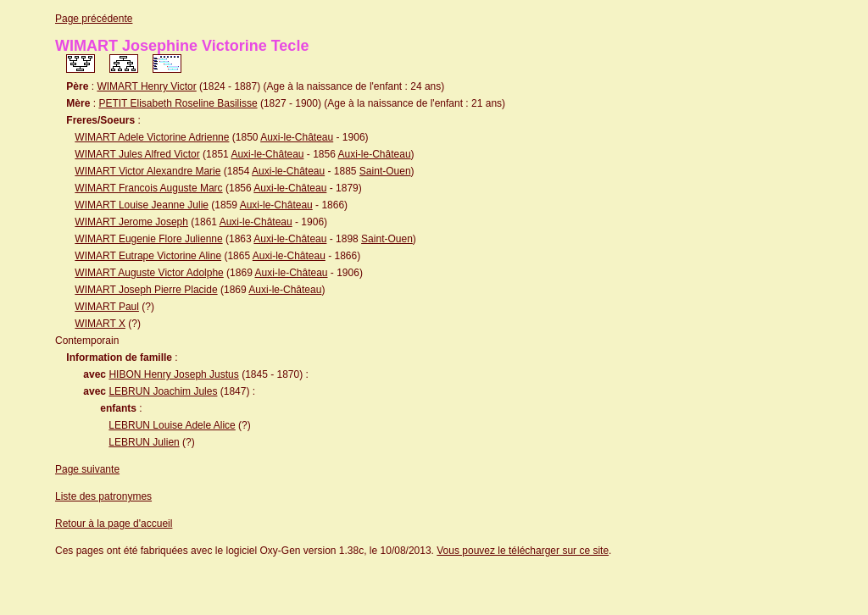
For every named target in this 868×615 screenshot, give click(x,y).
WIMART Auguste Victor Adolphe (149, 273)
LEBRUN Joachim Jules (163, 391)
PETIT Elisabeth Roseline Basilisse (178, 103)
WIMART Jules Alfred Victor (137, 154)
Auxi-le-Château (297, 137)
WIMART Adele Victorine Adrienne (152, 137)
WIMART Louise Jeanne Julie (142, 205)
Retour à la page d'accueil (114, 524)
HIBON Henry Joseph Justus (173, 374)
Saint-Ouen (385, 171)
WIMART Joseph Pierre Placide (146, 290)
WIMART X (100, 324)
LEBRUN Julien (144, 442)
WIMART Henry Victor (146, 86)
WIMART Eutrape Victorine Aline (148, 256)
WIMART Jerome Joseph (131, 222)
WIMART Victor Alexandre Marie (147, 171)
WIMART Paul (107, 307)
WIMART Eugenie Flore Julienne (148, 239)
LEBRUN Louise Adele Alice (172, 425)
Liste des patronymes (103, 496)
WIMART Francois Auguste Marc (148, 188)
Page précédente (94, 19)
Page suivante (87, 469)
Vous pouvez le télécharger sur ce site (523, 551)
